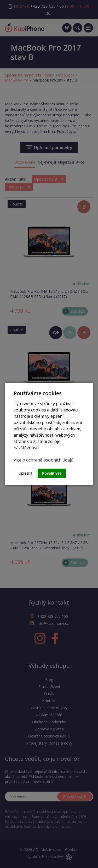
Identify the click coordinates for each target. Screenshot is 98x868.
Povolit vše (52, 473)
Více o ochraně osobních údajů (44, 460)
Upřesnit (25, 473)
